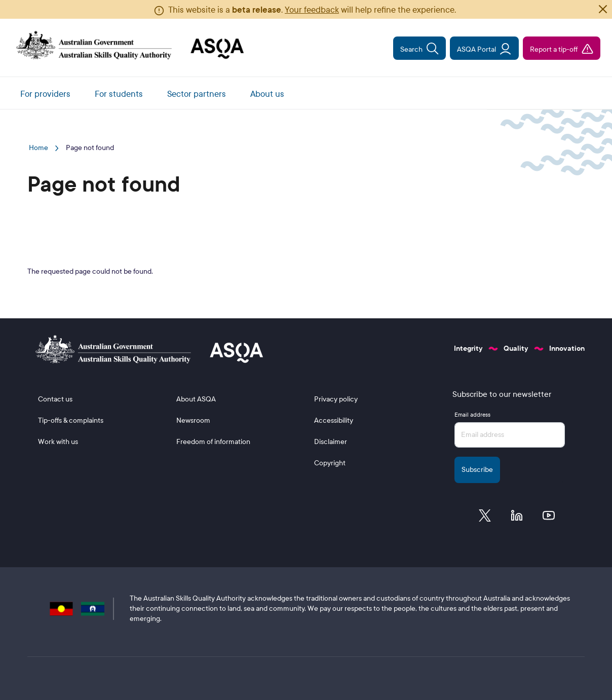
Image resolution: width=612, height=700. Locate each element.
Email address (472, 415)
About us (267, 94)
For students (119, 94)
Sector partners (197, 94)
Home (39, 148)
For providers (45, 94)
